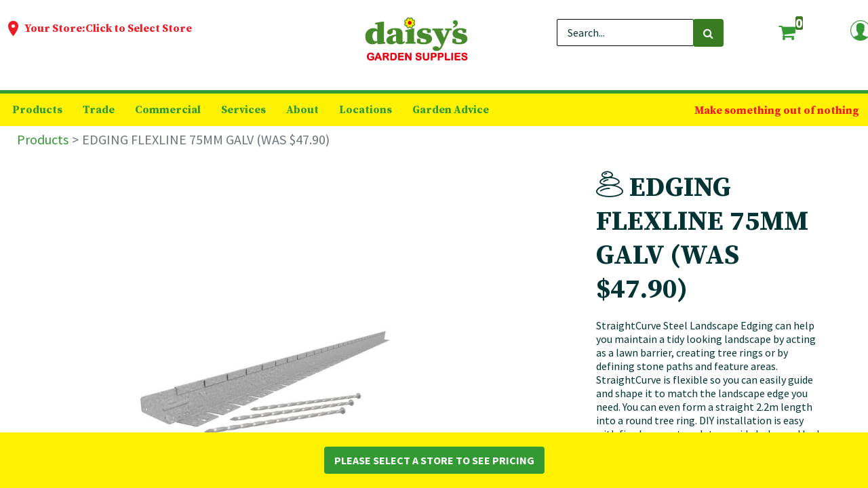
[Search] (708, 33)
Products (43, 139)
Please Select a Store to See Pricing (434, 460)
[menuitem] (37, 110)
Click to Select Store (139, 28)
